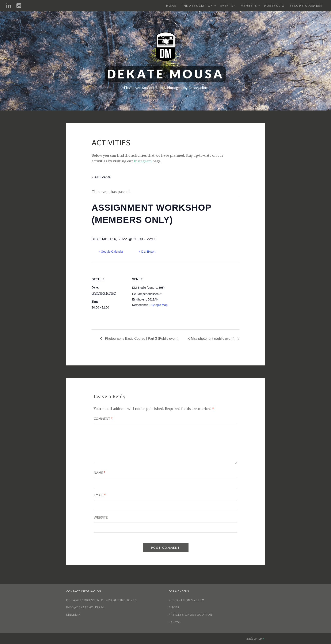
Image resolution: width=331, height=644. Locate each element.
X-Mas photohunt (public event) (211, 339)
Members (249, 6)
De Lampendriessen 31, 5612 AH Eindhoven (102, 600)
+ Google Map (158, 305)
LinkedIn (73, 615)
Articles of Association (191, 615)
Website (101, 517)
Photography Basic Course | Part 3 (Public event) (141, 339)
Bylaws (175, 622)
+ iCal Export (147, 252)
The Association (197, 6)
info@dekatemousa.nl (86, 607)
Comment (103, 419)
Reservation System (187, 600)
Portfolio (275, 6)
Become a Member (306, 6)
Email (100, 495)
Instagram (143, 161)
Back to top (256, 639)
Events (227, 6)
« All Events (101, 177)
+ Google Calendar (111, 252)
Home (171, 6)
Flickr (174, 607)
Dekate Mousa (166, 74)
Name (100, 473)
